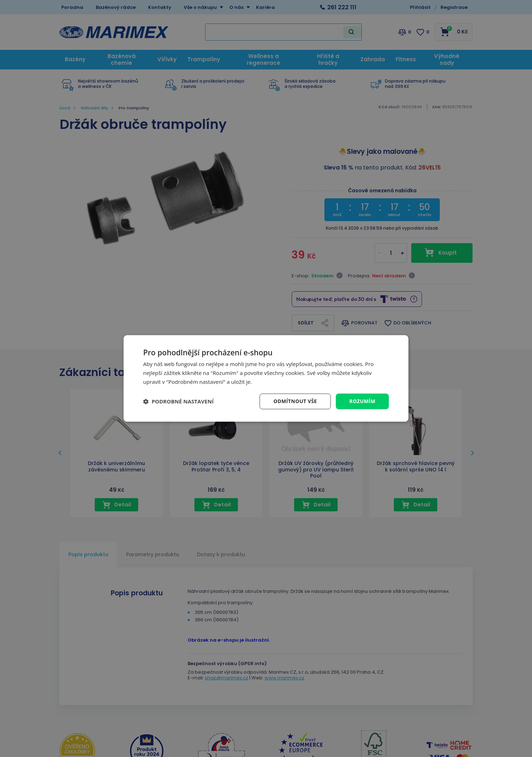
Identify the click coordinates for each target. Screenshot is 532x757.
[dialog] (266, 378)
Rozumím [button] (362, 401)
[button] (178, 401)
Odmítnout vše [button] (295, 401)
